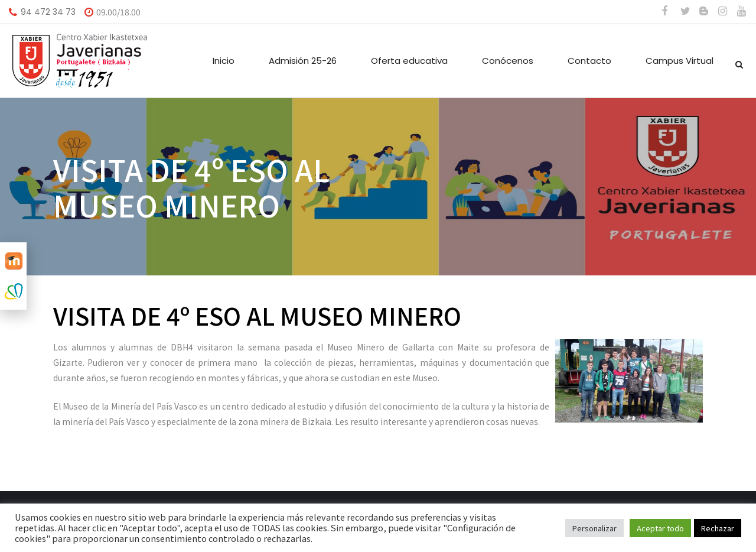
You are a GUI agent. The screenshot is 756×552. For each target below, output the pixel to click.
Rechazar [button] (718, 528)
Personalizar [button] (594, 528)
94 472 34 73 (48, 12)
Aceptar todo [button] (660, 528)
